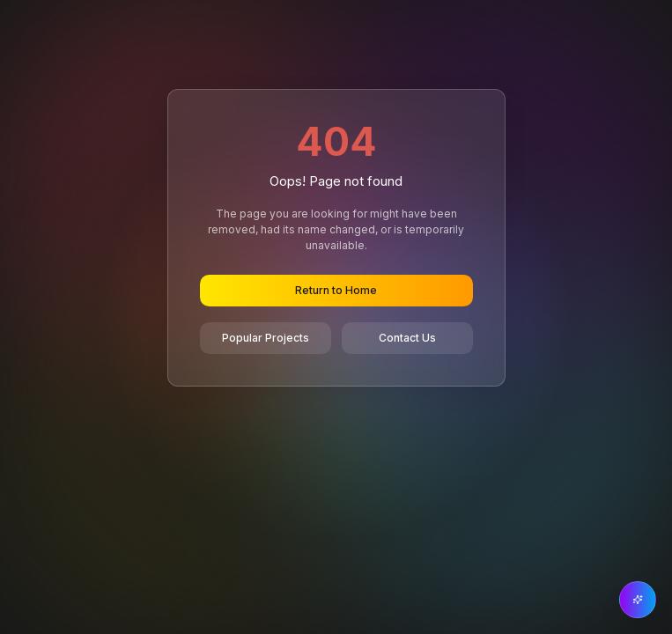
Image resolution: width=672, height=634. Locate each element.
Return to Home (336, 290)
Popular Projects (266, 338)
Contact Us (407, 338)
